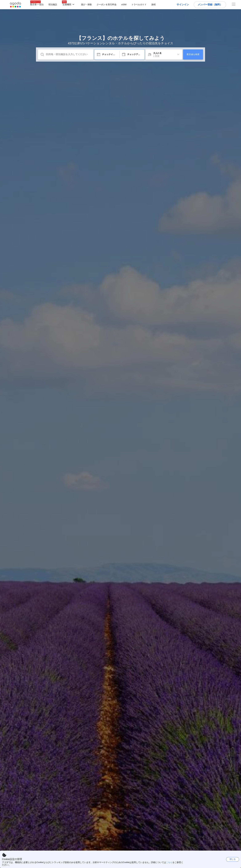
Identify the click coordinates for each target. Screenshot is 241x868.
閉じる (233, 859)
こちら (169, 862)
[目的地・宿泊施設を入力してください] (68, 54)
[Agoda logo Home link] (15, 5)
